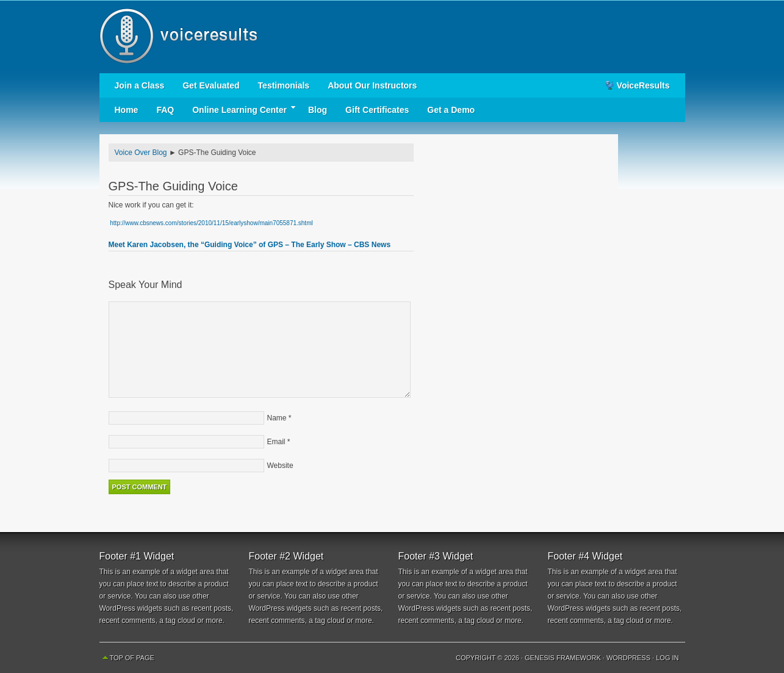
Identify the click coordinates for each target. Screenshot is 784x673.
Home (127, 110)
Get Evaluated (211, 85)
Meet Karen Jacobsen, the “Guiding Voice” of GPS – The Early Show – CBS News (250, 245)
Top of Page (132, 658)
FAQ (165, 110)
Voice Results (392, 37)
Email (276, 442)
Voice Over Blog (141, 153)
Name (277, 418)
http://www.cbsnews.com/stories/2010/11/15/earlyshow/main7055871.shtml (211, 223)
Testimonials (284, 85)
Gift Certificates (377, 110)
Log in (667, 658)
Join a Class (140, 85)
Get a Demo (451, 110)
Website (280, 466)
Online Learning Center (239, 110)
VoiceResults (643, 85)
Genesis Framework (563, 658)
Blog (318, 110)
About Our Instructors (372, 85)
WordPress (628, 658)
